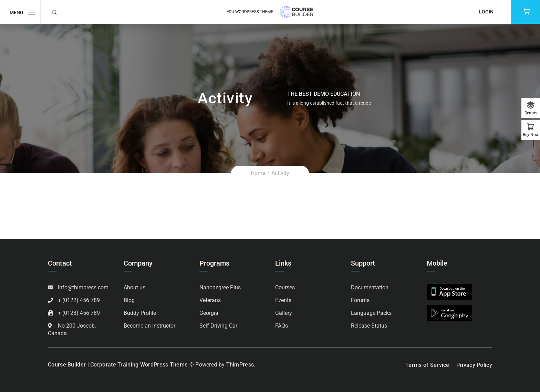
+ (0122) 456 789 (79, 300)
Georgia (209, 313)
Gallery (284, 313)
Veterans (210, 300)
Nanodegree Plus (220, 287)
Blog (129, 300)
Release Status (369, 326)
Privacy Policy (474, 365)
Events (283, 300)
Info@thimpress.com (83, 287)
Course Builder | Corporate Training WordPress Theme (118, 365)
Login (486, 12)
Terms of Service (427, 365)
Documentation (370, 287)
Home (258, 173)
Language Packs (371, 313)
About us (134, 287)
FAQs (282, 326)
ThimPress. (241, 365)
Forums (360, 300)
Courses (285, 287)
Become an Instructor (149, 326)
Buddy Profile (140, 313)
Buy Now (531, 135)
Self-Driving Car (218, 326)
